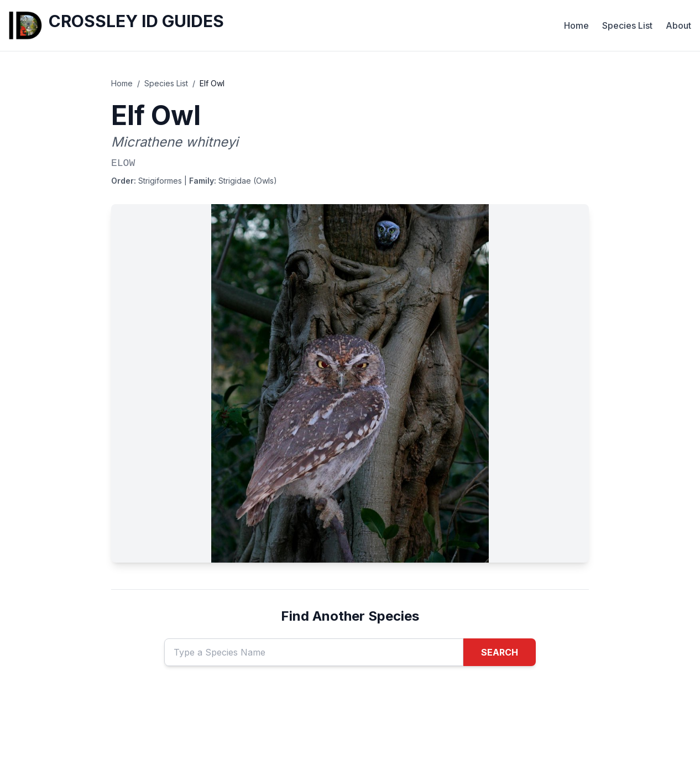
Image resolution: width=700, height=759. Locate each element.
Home (576, 25)
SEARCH (500, 652)
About (678, 25)
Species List (627, 25)
